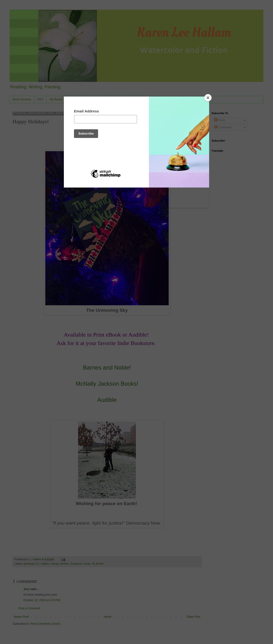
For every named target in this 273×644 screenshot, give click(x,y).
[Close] (208, 98)
